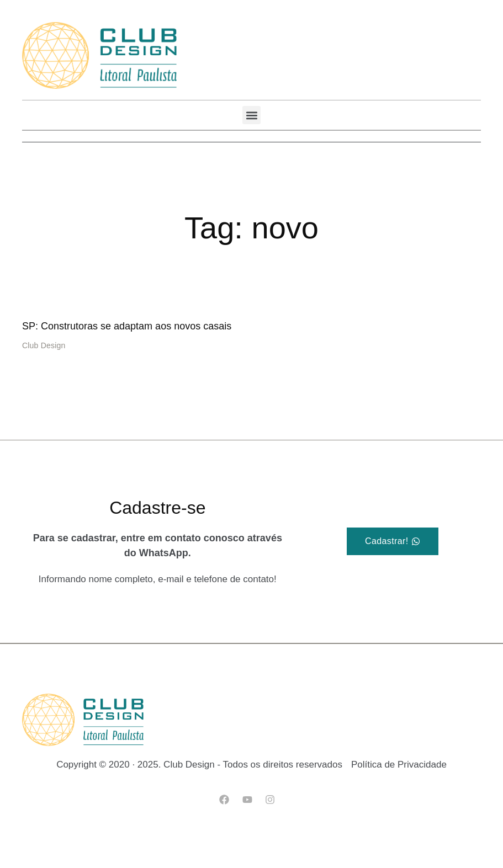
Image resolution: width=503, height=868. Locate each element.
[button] (251, 115)
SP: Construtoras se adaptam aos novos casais (127, 326)
